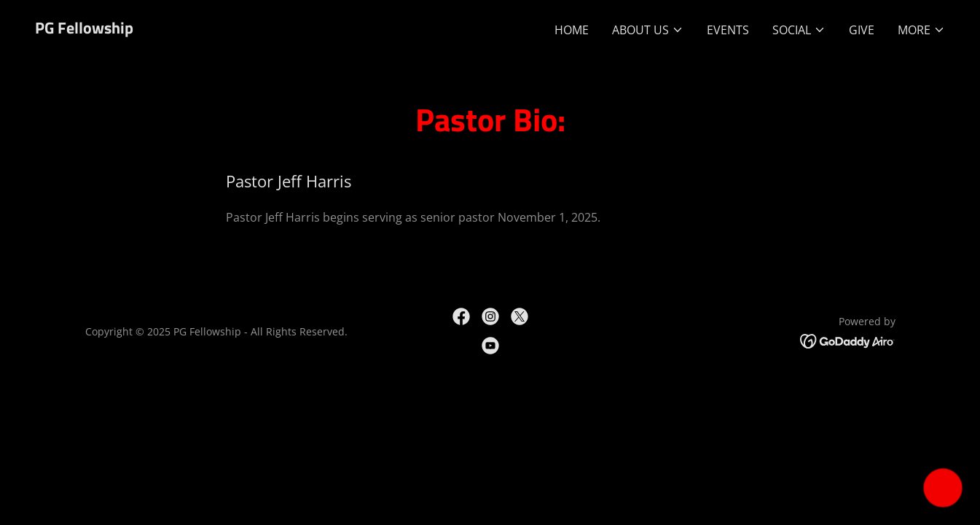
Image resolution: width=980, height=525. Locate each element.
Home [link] (572, 30)
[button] (648, 30)
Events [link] (728, 30)
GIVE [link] (862, 30)
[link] (84, 29)
